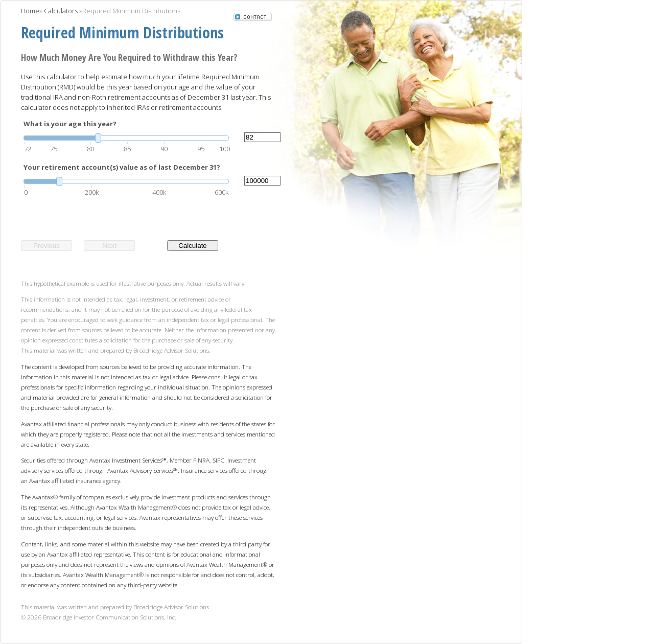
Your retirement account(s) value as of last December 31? (122, 167)
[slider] (126, 138)
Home (30, 11)
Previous (46, 246)
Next (109, 246)
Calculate (193, 246)
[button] (253, 18)
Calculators (61, 11)
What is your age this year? (70, 124)
